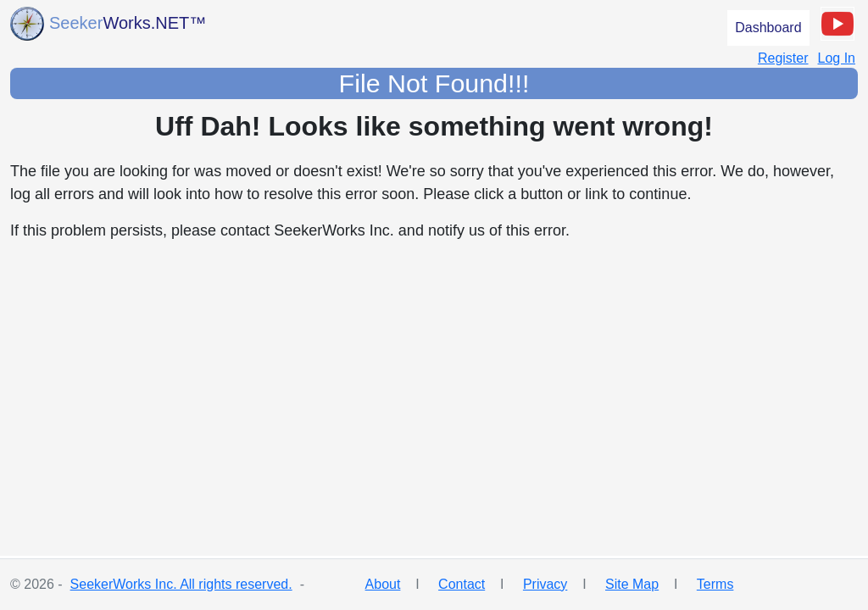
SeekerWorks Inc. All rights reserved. (181, 584)
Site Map (632, 584)
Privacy (545, 584)
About (383, 584)
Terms (715, 584)
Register (783, 58)
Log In (837, 58)
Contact (462, 584)
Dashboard (768, 28)
